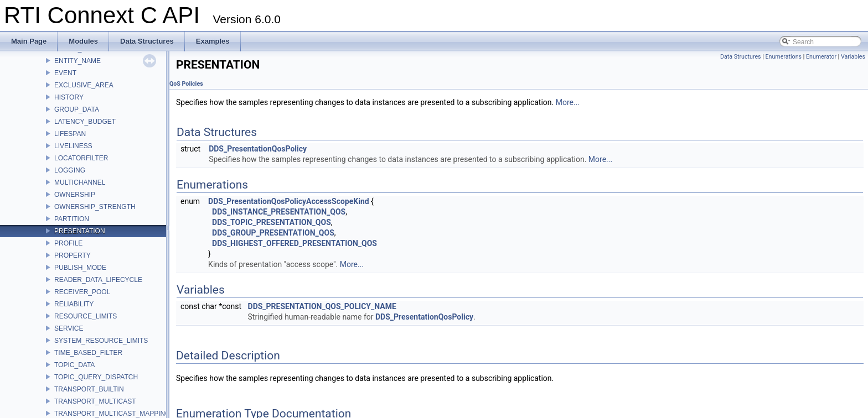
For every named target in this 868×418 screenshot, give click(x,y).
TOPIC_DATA (74, 365)
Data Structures (741, 57)
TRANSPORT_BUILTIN (89, 389)
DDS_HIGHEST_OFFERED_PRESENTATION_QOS (294, 243)
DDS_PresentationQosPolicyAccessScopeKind (289, 201)
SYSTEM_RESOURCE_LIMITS (101, 341)
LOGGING (70, 170)
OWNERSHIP (75, 195)
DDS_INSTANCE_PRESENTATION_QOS (279, 212)
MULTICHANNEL (80, 182)
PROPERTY (73, 255)
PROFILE (68, 243)
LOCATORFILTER (81, 158)
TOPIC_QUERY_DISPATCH (96, 377)
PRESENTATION (80, 231)
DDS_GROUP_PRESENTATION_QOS (273, 233)
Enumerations (783, 57)
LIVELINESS (73, 146)
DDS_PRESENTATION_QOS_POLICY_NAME (322, 306)
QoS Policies (186, 84)
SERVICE (69, 328)
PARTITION (72, 219)
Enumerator (821, 57)
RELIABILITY (74, 304)
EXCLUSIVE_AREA (84, 85)
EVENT (65, 73)
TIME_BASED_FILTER (88, 353)
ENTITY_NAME (77, 61)
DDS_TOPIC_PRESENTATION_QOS (272, 222)
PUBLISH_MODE (80, 268)
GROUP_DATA (77, 109)
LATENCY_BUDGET (85, 122)
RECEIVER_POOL (82, 292)
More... (568, 102)
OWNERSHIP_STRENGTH (95, 207)
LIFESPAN (70, 134)
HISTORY (69, 97)
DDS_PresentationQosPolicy (258, 149)
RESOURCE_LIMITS (86, 316)
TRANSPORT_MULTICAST (95, 401)
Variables (853, 57)
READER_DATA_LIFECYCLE (98, 280)
